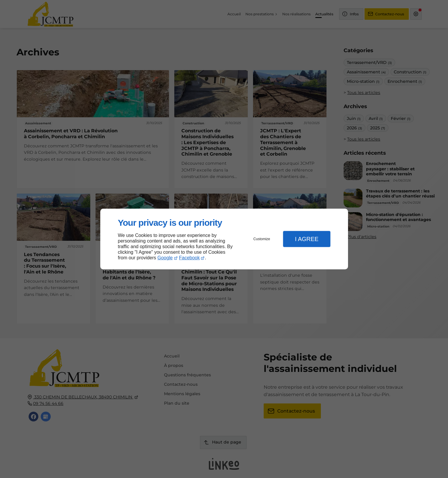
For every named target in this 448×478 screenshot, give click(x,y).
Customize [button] (262, 239)
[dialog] (224, 239)
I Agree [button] (307, 239)
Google (165, 258)
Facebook (189, 258)
